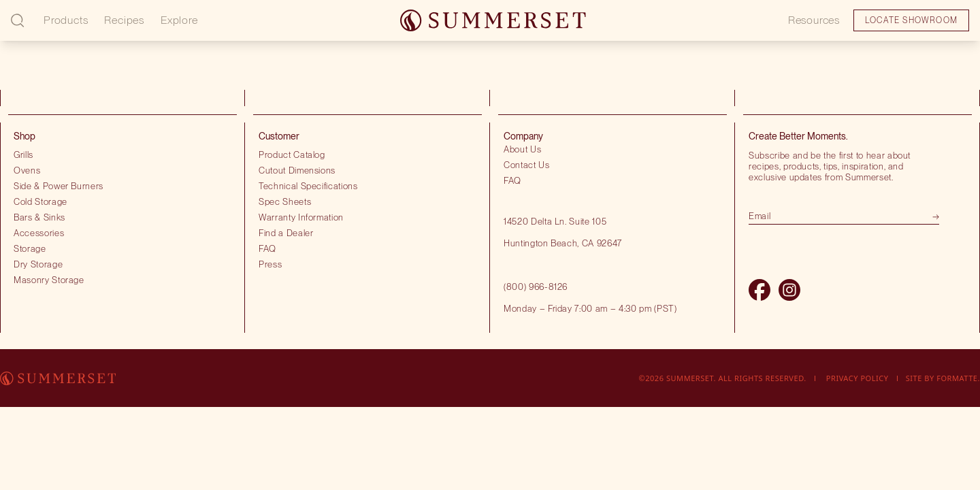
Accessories (39, 233)
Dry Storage (38, 264)
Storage (30, 248)
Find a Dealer (286, 233)
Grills (23, 154)
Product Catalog (292, 154)
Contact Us (527, 165)
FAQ (267, 248)
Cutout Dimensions (297, 170)
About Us (522, 149)
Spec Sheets (285, 201)
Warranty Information (301, 217)
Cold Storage (40, 201)
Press (270, 264)
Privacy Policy (857, 378)
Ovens (27, 170)
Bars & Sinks (39, 217)
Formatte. (958, 378)
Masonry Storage (49, 280)
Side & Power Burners (59, 186)
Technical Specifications (308, 186)
